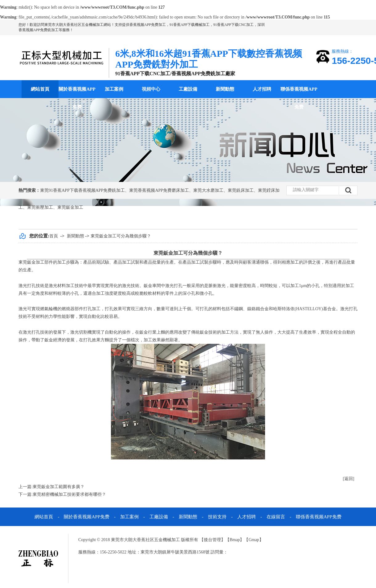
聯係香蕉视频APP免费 (299, 98)
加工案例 (114, 89)
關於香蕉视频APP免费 (77, 98)
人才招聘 (262, 89)
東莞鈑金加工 (70, 207)
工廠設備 (188, 89)
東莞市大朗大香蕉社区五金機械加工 (74, 25)
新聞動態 (225, 89)
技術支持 (217, 517)
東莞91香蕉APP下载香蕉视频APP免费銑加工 (82, 190)
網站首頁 (40, 89)
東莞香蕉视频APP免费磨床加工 (159, 190)
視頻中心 (151, 89)
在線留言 (276, 517)
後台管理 (212, 540)
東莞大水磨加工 (208, 190)
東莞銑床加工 (241, 190)
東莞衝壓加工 (40, 207)
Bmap (235, 540)
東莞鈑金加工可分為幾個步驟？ (121, 236)
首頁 (54, 236)
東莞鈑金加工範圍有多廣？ (59, 487)
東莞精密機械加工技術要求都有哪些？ (69, 494)
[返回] (348, 479)
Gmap (254, 540)
